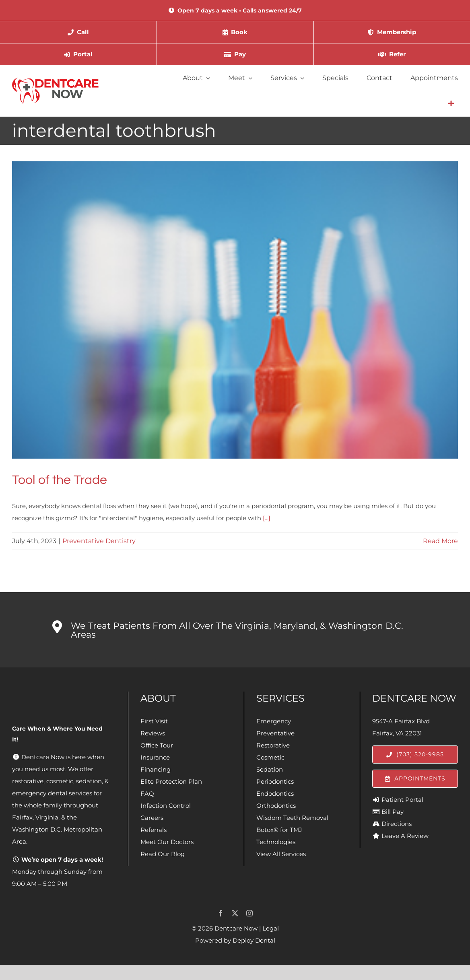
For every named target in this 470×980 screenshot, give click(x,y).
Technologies (276, 842)
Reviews (153, 733)
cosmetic (60, 781)
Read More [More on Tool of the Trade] (440, 541)
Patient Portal (402, 800)
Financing (156, 769)
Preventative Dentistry (99, 541)
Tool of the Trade (60, 480)
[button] (235, 630)
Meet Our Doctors (167, 842)
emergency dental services (52, 793)
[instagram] (249, 913)
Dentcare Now (236, 928)
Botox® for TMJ (279, 830)
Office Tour (157, 745)
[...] (267, 518)
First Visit (154, 721)
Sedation (270, 769)
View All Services (281, 854)
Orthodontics (276, 806)
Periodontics (275, 781)
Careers (152, 818)
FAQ (147, 794)
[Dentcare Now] (56, 81)
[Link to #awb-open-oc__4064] (451, 103)
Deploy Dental (254, 940)
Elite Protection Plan (171, 781)
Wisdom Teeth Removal (292, 818)
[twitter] (235, 913)
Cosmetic (270, 757)
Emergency (274, 721)
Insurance (155, 757)
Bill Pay (393, 812)
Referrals (154, 830)
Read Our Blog (163, 854)
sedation (89, 781)
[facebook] (221, 913)
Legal (271, 928)
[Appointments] (415, 779)
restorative (28, 781)
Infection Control (166, 806)
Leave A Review (405, 836)
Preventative (275, 733)
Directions (397, 824)
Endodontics (275, 794)
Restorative (273, 745)
